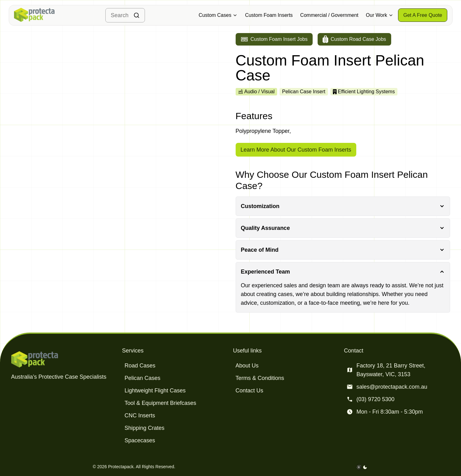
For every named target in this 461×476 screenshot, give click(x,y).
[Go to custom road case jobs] (354, 39)
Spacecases (140, 440)
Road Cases (140, 366)
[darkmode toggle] (362, 467)
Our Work (380, 15)
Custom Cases (218, 15)
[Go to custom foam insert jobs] (274, 39)
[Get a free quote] (423, 15)
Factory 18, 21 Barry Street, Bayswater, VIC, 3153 (391, 370)
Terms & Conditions (260, 378)
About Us (247, 366)
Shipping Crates (145, 428)
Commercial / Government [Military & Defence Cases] (329, 15)
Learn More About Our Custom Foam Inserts (296, 150)
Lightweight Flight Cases (155, 391)
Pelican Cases (143, 378)
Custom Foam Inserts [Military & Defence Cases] (269, 15)
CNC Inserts (140, 415)
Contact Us (250, 391)
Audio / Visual (257, 92)
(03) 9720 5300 (376, 399)
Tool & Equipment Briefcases (161, 403)
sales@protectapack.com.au (392, 387)
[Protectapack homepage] (64, 359)
